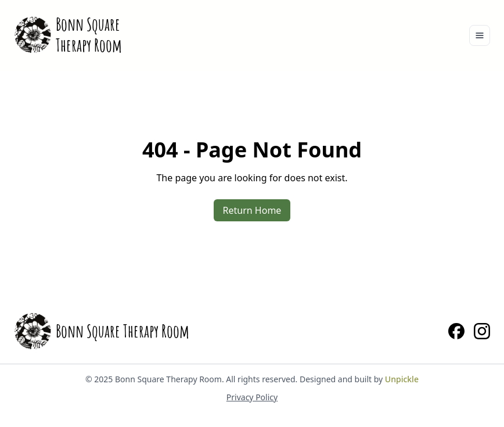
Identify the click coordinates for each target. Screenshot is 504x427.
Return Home (252, 210)
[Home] (68, 35)
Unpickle (402, 379)
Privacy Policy (252, 397)
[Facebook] (456, 331)
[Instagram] (482, 331)
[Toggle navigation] (480, 35)
